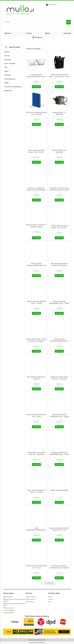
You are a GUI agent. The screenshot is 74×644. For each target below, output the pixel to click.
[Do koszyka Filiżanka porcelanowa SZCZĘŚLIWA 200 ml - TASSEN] (59, 427)
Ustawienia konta (30, 599)
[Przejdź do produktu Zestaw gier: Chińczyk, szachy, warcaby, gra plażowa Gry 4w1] (59, 176)
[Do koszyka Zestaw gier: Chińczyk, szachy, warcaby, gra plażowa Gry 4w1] (59, 200)
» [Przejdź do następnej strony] (56, 583)
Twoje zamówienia (31, 597)
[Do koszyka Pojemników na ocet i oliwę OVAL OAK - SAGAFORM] (36, 464)
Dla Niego (8, 60)
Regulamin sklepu (8, 597)
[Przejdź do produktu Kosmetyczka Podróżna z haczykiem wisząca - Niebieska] (59, 553)
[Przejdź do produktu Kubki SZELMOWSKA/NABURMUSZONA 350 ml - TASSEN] (36, 516)
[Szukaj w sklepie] (35, 22)
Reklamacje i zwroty (9, 608)
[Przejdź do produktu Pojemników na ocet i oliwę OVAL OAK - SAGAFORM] (36, 440)
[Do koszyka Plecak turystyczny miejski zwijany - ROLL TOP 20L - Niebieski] (59, 238)
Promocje (28, 33)
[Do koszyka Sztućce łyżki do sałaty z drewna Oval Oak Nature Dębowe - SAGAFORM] (36, 351)
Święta (7, 83)
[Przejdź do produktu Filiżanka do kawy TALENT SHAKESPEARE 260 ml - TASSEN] (59, 440)
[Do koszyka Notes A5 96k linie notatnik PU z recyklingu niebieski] (36, 238)
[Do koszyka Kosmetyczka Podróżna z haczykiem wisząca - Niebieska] (59, 578)
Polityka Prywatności (9, 613)
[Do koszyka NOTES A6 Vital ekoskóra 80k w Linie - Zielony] (36, 427)
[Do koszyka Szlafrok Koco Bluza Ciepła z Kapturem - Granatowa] (59, 389)
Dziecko (7, 52)
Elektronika (8, 91)
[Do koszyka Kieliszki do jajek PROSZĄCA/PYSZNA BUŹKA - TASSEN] (59, 351)
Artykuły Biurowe (10, 79)
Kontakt (50, 597)
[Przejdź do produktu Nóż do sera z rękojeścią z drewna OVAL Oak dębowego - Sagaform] (36, 176)
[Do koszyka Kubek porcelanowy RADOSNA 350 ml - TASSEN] (36, 313)
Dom (6, 67)
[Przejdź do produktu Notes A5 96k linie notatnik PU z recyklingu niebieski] (36, 213)
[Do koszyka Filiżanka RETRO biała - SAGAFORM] (59, 162)
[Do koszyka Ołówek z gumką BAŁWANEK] (59, 502)
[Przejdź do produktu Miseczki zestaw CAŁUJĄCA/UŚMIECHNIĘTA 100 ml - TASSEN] (36, 251)
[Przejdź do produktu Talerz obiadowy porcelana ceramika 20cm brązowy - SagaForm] (59, 251)
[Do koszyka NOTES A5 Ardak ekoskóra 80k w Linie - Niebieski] (36, 124)
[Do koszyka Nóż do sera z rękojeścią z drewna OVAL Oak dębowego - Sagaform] (36, 200)
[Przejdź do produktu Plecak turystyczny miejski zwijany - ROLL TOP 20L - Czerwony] (36, 138)
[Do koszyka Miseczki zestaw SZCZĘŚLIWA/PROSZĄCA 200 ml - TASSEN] (36, 87)
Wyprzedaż (67, 33)
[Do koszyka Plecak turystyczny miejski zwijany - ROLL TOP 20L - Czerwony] (36, 162)
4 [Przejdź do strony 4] (53, 583)
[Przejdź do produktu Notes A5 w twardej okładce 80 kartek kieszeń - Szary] (59, 516)
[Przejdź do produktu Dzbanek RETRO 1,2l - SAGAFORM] (59, 100)
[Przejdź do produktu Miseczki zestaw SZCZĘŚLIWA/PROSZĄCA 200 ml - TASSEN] (36, 62)
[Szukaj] (69, 22)
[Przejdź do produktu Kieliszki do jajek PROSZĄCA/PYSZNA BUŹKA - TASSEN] (59, 327)
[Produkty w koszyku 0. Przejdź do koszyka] (51, 5)
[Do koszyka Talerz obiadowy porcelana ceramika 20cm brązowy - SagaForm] (59, 276)
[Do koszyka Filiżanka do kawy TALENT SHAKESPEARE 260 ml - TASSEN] (59, 464)
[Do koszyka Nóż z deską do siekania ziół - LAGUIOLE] (36, 389)
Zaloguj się (37, 37)
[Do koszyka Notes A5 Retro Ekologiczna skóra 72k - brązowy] (36, 502)
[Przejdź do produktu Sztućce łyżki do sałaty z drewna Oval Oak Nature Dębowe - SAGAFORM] (36, 327)
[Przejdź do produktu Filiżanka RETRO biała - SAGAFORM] (59, 138)
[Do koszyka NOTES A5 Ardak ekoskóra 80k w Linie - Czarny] (36, 578)
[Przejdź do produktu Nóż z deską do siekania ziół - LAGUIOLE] (36, 364)
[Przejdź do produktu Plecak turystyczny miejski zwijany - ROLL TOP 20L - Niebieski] (59, 213)
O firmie (50, 599)
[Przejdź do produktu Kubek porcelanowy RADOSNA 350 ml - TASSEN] (36, 289)
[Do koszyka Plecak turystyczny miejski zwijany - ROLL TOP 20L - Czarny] (59, 87)
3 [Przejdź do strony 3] (50, 583)
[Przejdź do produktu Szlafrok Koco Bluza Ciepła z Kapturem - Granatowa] (59, 364)
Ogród (6, 71)
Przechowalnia (30, 602)
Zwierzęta (8, 75)
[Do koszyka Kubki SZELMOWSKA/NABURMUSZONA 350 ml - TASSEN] (36, 540)
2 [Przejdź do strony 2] (47, 583)
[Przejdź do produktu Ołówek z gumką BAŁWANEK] (59, 478)
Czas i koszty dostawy (9, 610)
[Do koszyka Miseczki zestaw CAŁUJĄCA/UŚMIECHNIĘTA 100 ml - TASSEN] (36, 276)
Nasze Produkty (15, 47)
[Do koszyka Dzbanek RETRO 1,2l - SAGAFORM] (59, 124)
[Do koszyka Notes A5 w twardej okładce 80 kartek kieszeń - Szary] (59, 540)
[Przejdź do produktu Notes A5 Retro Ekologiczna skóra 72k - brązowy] (36, 478)
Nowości (8, 33)
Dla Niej (7, 56)
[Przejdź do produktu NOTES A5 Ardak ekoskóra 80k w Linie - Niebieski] (36, 100)
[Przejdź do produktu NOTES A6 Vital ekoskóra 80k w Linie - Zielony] (36, 402)
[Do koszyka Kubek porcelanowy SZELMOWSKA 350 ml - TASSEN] (59, 313)
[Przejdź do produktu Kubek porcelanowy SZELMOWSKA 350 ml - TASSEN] (59, 289)
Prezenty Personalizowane (13, 87)
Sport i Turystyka (10, 63)
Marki (48, 33)
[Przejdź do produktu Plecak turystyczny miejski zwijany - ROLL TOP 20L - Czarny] (59, 62)
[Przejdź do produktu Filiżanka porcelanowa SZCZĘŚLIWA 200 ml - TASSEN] (59, 402)
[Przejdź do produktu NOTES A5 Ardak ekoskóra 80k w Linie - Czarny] (36, 553)
